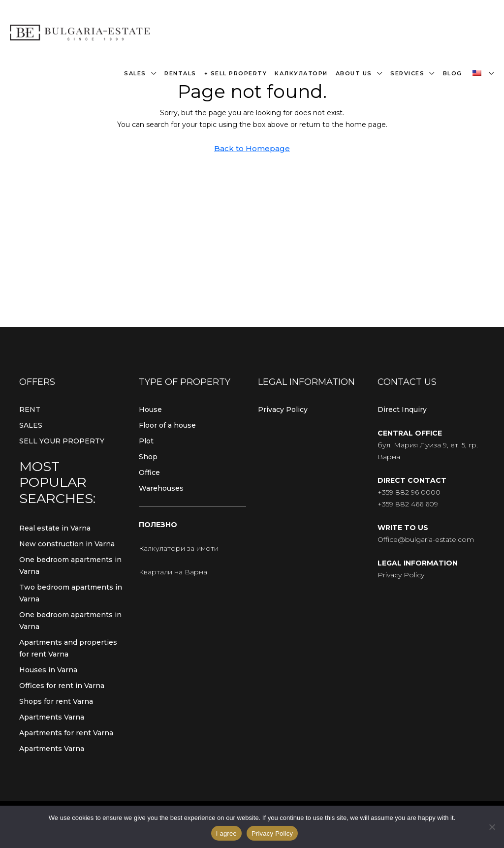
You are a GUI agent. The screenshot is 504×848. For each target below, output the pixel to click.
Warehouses (161, 488)
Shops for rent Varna (56, 701)
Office (149, 472)
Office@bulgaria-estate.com (426, 539)
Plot (146, 441)
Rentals (180, 73)
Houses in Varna (48, 670)
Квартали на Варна (173, 572)
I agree (226, 833)
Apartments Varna (52, 717)
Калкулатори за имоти (179, 548)
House (150, 409)
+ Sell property (236, 73)
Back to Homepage (252, 148)
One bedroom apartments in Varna (70, 565)
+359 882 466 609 (408, 504)
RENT (30, 409)
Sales (135, 73)
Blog (453, 73)
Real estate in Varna (55, 528)
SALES (31, 425)
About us (354, 73)
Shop (148, 457)
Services (407, 73)
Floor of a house (167, 425)
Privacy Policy (283, 409)
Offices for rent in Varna (62, 686)
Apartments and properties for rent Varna (68, 648)
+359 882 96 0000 (409, 492)
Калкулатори (301, 73)
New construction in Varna (67, 544)
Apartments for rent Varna (66, 733)
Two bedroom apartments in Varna (71, 593)
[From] (492, 827)
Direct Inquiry (402, 409)
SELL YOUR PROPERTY (62, 441)
